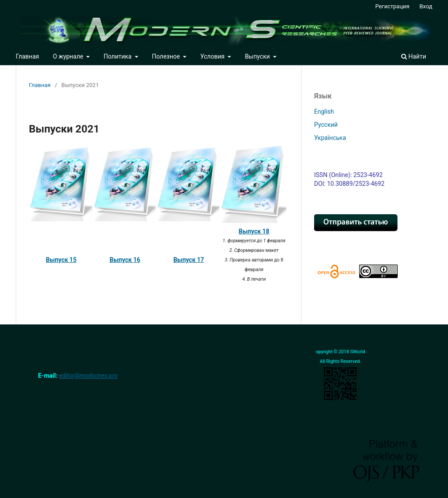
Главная (27, 56)
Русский (326, 125)
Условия (213, 56)
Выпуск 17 (189, 260)
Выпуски (258, 56)
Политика (119, 56)
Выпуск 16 (125, 260)
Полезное (166, 56)
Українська (330, 138)
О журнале (69, 56)
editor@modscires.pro (88, 376)
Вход (426, 6)
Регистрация (392, 6)
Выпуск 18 (254, 231)
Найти (414, 56)
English (324, 111)
